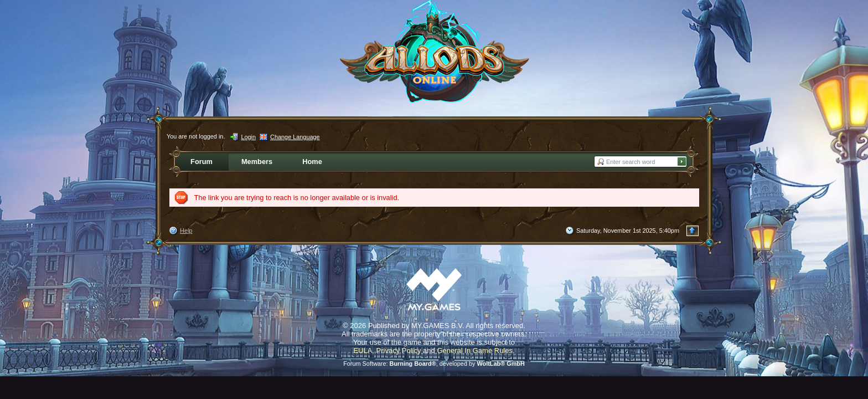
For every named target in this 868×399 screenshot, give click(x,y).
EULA (363, 351)
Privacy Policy (399, 351)
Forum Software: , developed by (434, 364)
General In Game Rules (475, 351)
